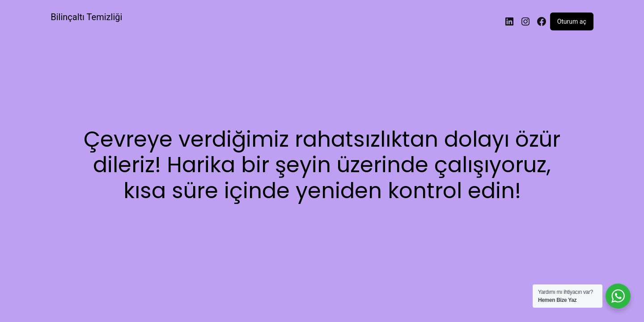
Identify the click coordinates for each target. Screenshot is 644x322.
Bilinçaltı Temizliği (86, 17)
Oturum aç (572, 21)
